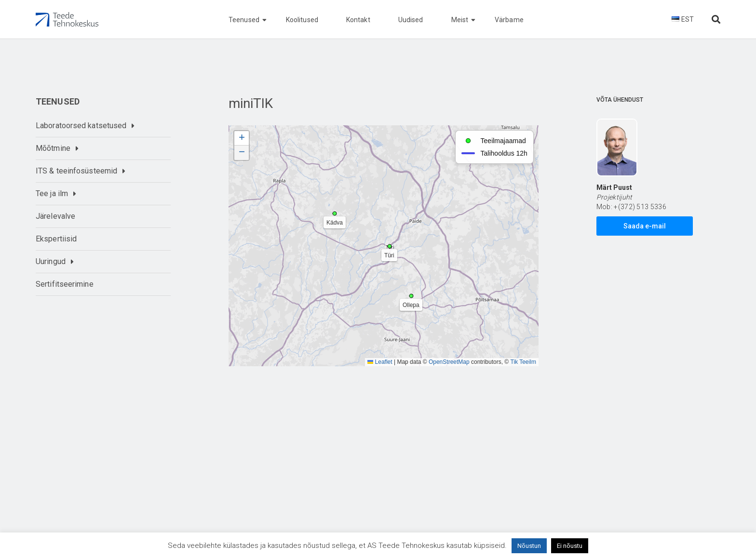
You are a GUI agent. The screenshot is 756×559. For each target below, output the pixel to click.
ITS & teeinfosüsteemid (76, 171)
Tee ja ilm (52, 193)
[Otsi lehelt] (716, 20)
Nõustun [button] (529, 546)
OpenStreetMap (449, 362)
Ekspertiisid (56, 239)
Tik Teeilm (523, 362)
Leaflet (380, 362)
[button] (242, 138)
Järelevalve (55, 216)
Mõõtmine (53, 148)
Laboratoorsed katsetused (81, 126)
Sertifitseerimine (65, 284)
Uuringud (51, 261)
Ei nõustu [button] (570, 546)
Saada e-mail (645, 226)
